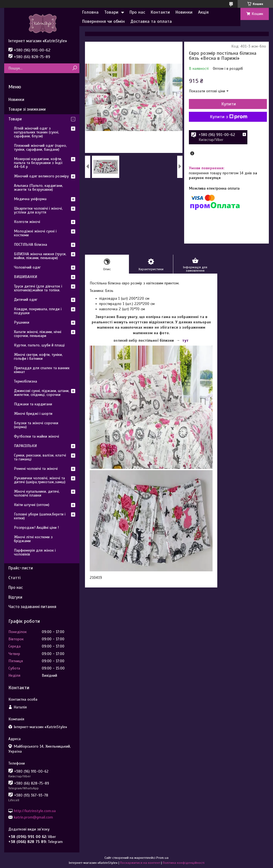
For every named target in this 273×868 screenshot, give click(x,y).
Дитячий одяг (26, 300)
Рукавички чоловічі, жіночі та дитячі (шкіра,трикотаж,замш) (40, 480)
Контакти (160, 12)
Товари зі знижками (27, 109)
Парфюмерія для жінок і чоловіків (35, 552)
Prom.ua (162, 858)
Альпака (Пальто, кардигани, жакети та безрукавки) (38, 188)
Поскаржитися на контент (140, 863)
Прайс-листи (21, 568)
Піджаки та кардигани (33, 404)
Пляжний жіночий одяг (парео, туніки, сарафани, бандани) (40, 147)
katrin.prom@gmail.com (33, 817)
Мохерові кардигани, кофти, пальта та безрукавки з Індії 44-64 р (38, 163)
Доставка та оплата (151, 21)
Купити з (229, 117)
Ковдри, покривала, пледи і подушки (38, 311)
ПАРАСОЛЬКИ (25, 446)
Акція (203, 12)
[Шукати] (75, 68)
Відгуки (15, 597)
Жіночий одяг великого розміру (41, 176)
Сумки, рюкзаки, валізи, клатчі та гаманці (40, 457)
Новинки (184, 12)
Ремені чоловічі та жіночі (36, 469)
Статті (14, 578)
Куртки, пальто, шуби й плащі (39, 345)
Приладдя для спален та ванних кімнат (42, 370)
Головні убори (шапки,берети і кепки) (40, 516)
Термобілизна (25, 381)
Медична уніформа (30, 199)
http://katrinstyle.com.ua (35, 811)
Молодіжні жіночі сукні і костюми (35, 233)
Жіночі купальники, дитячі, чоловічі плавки (37, 493)
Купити (229, 104)
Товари (111, 12)
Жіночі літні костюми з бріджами (33, 539)
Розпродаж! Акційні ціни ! (36, 528)
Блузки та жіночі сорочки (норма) (36, 425)
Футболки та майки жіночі (36, 436)
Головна (90, 12)
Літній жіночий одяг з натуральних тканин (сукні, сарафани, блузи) (36, 132)
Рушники (22, 322)
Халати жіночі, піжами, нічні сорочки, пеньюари (38, 334)
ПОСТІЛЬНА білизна (31, 245)
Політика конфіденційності (184, 863)
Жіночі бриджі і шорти (33, 414)
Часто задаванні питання (32, 607)
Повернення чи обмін (103, 21)
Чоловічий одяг (27, 267)
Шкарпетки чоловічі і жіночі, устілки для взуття (38, 210)
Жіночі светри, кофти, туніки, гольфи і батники (38, 357)
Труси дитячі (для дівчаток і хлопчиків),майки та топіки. (38, 288)
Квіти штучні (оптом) (32, 505)
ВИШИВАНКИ (25, 277)
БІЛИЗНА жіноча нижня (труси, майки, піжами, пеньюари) (40, 256)
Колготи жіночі (27, 222)
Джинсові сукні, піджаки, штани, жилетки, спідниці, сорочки (42, 393)
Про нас (137, 12)
